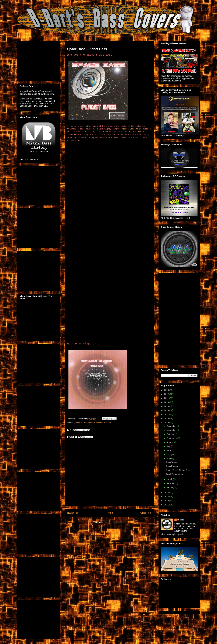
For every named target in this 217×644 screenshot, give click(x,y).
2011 (167, 505)
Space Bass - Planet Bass (178, 470)
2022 (167, 394)
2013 (167, 497)
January (171, 487)
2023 (167, 390)
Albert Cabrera (130, 129)
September (172, 438)
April (169, 458)
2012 (167, 501)
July (169, 446)
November (172, 430)
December (172, 426)
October (171, 434)
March (170, 479)
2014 (167, 493)
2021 (167, 398)
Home (110, 513)
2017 (167, 414)
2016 (167, 418)
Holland (107, 423)
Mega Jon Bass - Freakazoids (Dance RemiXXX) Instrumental (37, 93)
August (170, 442)
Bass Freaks (172, 466)
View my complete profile (172, 534)
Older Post (146, 513)
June (169, 450)
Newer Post (73, 513)
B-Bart (181, 520)
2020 (167, 402)
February (171, 483)
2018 (167, 410)
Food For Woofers (137, 132)
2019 (167, 406)
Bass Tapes (171, 462)
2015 (167, 422)
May (169, 454)
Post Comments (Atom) (115, 522)
